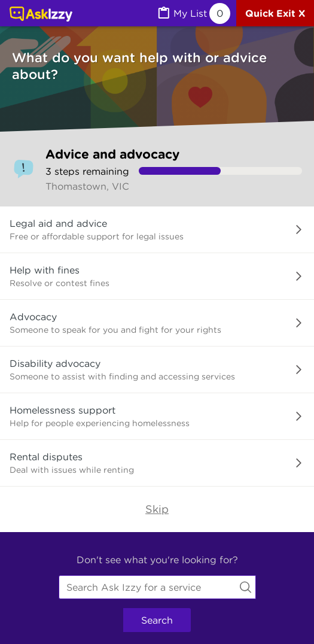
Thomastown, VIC (87, 186)
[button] (157, 230)
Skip (157, 509)
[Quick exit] (275, 13)
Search (157, 620)
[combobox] (157, 587)
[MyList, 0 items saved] (193, 13)
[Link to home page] (41, 15)
